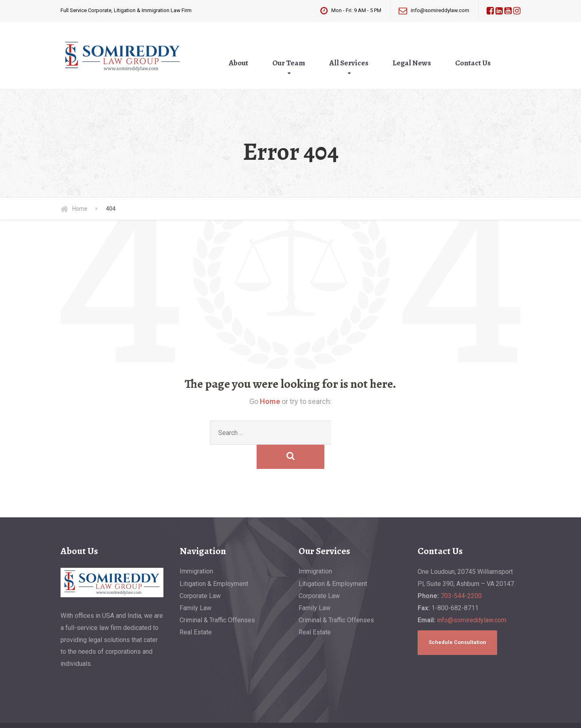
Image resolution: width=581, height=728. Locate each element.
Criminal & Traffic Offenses (217, 596)
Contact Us (473, 63)
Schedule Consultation (457, 618)
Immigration (196, 547)
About (238, 63)
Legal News (412, 63)
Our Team (289, 63)
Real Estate (196, 608)
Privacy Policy (184, 715)
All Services (349, 63)
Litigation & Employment (214, 560)
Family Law (195, 584)
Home (270, 401)
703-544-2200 (461, 572)
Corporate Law (200, 572)
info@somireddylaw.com (472, 596)
